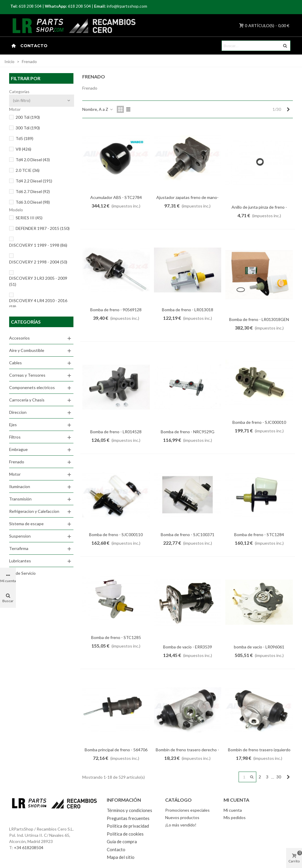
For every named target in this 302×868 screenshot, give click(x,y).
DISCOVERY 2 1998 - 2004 (38, 262)
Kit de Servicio (22, 573)
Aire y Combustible (27, 350)
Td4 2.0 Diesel (33, 160)
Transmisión (20, 499)
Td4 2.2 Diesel (34, 181)
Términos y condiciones (129, 810)
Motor (15, 474)
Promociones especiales (187, 810)
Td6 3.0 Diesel (33, 202)
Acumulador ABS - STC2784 (116, 197)
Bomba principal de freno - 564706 (116, 750)
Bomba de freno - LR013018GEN (259, 319)
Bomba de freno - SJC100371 (188, 535)
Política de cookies (125, 834)
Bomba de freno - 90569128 (116, 310)
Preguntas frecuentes (128, 818)
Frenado (17, 462)
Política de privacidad (128, 826)
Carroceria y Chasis (27, 400)
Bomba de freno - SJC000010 (259, 422)
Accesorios (19, 338)
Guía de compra (122, 841)
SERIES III (29, 218)
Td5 (24, 138)
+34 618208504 (29, 848)
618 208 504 (30, 6)
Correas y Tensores (27, 375)
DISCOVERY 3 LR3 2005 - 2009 (38, 281)
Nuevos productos (182, 817)
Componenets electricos (32, 387)
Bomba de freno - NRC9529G (188, 432)
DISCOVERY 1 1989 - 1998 (38, 245)
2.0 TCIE (28, 170)
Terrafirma (19, 548)
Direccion (18, 412)
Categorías (26, 322)
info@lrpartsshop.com (127, 6)
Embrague (18, 449)
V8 (23, 149)
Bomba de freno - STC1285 (116, 637)
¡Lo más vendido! (181, 825)
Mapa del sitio (121, 857)
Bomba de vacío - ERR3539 (188, 647)
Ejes (13, 425)
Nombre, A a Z (98, 109)
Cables (15, 363)
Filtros (15, 437)
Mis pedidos (235, 817)
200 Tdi (28, 117)
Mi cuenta (233, 810)
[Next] (288, 109)
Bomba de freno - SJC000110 (116, 535)
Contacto (34, 46)
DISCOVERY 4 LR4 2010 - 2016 (38, 304)
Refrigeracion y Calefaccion (34, 511)
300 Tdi (28, 128)
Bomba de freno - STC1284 (259, 535)
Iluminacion (20, 486)
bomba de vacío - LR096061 (259, 647)
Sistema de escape (26, 524)
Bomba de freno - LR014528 (116, 432)
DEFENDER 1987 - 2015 (43, 228)
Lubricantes (20, 561)
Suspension (20, 536)
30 (279, 777)
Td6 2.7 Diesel (33, 191)
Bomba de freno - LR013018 (188, 310)
